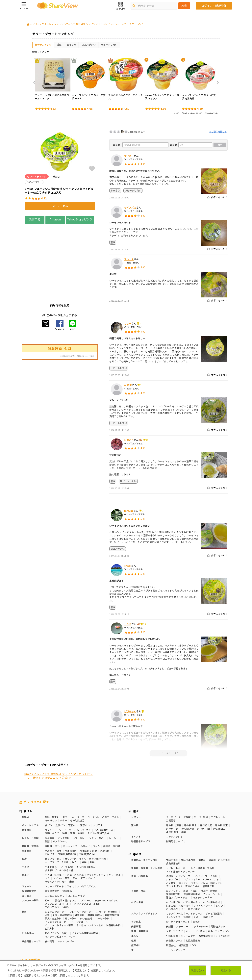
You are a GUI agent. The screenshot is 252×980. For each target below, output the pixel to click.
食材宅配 (50, 908)
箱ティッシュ (173, 857)
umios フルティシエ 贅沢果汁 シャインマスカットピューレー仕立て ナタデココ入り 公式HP (59, 424)
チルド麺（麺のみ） (87, 833)
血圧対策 (46, 938)
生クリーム (68, 784)
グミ (47, 845)
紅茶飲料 (80, 882)
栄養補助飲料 (113, 892)
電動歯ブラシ (218, 893)
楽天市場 (35, 219)
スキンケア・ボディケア (144, 880)
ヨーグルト (93, 784)
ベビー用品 (137, 869)
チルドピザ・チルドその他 (59, 837)
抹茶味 (70, 942)
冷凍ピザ (50, 821)
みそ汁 (75, 829)
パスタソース (60, 808)
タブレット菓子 (61, 845)
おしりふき (172, 876)
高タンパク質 (180, 935)
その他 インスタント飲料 (90, 892)
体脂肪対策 (196, 935)
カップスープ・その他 (57, 829)
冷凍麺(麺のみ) (87, 821)
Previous (36, 82)
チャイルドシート (203, 872)
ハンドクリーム (194, 880)
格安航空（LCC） (188, 912)
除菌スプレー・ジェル (178, 864)
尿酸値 (225, 938)
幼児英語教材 (193, 907)
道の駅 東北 (190, 792)
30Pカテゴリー (46, 935)
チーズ (81, 784)
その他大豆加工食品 (98, 800)
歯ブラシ (183, 849)
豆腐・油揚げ (77, 800)
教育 (134, 907)
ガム (75, 845)
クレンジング (173, 883)
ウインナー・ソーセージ (58, 797)
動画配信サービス (141, 808)
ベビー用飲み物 (212, 869)
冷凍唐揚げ (71, 817)
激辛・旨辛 (45, 942)
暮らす (137, 821)
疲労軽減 (34, 938)
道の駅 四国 (219, 795)
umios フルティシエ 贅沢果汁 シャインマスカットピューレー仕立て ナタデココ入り (99, 24)
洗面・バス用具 (139, 843)
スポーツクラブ (174, 898)
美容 (208, 935)
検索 (184, 6)
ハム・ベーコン (83, 797)
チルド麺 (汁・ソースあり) (59, 833)
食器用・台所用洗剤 (219, 827)
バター (63, 787)
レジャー (136, 784)
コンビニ (27, 862)
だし (58, 813)
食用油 (107, 813)
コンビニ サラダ (76, 862)
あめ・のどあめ (75, 842)
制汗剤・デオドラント (178, 888)
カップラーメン (53, 825)
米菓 (72, 848)
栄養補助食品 (52, 858)
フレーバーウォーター (81, 879)
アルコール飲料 (30, 867)
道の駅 (135, 792)
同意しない (197, 970)
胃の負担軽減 (161, 938)
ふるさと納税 (223, 903)
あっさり (71, 45)
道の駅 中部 (172, 795)
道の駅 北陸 (206, 792)
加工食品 (27, 797)
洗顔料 (170, 843)
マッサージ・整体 (195, 898)
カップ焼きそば (97, 825)
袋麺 (84, 829)
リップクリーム (174, 880)
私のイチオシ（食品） (57, 900)
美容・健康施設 (139, 898)
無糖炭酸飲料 (95, 882)
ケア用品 (136, 888)
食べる (28, 778)
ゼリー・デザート (42, 24)
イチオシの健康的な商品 (85, 900)
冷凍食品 (27, 817)
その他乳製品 (77, 787)
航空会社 (136, 912)
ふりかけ (85, 813)
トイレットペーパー (177, 835)
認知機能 (146, 938)
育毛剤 (196, 888)
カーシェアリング (176, 917)
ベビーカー (185, 872)
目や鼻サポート (210, 938)
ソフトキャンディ (96, 842)
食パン (49, 792)
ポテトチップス (89, 845)
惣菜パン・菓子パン (79, 792)
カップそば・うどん (75, 825)
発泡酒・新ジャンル (66, 867)
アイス (71, 853)
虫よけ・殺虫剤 (209, 857)
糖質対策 (114, 935)
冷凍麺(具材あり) (67, 821)
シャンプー (172, 846)
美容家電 (136, 893)
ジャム (96, 813)
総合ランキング (43, 45)
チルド (25, 833)
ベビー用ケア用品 (190, 876)
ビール (48, 867)
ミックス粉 (63, 804)
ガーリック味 (102, 942)
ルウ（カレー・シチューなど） (89, 804)
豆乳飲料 (50, 895)
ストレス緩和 (89, 938)
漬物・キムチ (52, 800)
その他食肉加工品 (103, 797)
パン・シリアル (30, 792)
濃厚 (59, 45)
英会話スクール (174, 907)
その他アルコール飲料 (57, 874)
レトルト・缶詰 (30, 804)
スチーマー (182, 893)
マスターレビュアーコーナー (60, 903)
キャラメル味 (84, 942)
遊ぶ (136, 778)
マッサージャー (200, 893)
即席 (24, 825)
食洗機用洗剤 (173, 830)
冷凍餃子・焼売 (53, 817)
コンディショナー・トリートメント (200, 846)
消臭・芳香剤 (190, 857)
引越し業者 (172, 903)
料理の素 (50, 804)
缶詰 (47, 808)
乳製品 (25, 784)
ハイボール (85, 867)
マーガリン (51, 787)
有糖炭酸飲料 (112, 882)
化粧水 (187, 883)
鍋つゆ (117, 813)
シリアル (98, 792)
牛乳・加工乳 (52, 784)
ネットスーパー (66, 908)
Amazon (55, 219)
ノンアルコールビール (57, 870)
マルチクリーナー (202, 864)
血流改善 (176, 938)
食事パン (60, 792)
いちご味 (24, 942)
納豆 (65, 800)
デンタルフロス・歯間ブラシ (207, 849)
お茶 (47, 882)
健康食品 (67, 858)
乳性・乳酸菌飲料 (62, 882)
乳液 (196, 883)
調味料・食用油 (30, 813)
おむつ (219, 872)
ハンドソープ (200, 843)
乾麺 (92, 829)
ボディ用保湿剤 (214, 880)
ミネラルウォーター (56, 879)
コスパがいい (88, 45)
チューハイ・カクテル (106, 867)
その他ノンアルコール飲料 (86, 870)
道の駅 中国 (203, 795)
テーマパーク (173, 784)
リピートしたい (109, 45)
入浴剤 (214, 843)
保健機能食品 (29, 858)
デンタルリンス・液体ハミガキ (183, 853)
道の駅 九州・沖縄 (176, 799)
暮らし (135, 903)
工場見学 (171, 787)
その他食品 (28, 900)
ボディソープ (183, 843)
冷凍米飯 (105, 817)
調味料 (48, 813)
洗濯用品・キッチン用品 (144, 827)
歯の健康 (74, 938)
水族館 (187, 784)
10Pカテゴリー (27, 935)
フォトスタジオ (174, 803)
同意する (226, 970)
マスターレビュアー (88, 935)
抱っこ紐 (171, 872)
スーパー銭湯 (201, 784)
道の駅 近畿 (188, 795)
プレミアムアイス (86, 853)
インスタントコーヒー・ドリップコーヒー (67, 888)
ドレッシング (70, 813)
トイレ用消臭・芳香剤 (202, 835)
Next (216, 82)
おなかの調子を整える (158, 935)
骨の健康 (218, 935)
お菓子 (25, 842)
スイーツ (27, 853)
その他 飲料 (86, 885)
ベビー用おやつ (192, 869)
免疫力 (22, 938)
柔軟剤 (202, 827)
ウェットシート (212, 861)
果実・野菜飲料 (53, 885)
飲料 (24, 879)
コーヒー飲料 (102, 885)
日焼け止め (207, 883)
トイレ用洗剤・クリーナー (180, 838)
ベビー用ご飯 (173, 869)
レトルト (114, 804)
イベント (136, 803)
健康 (104, 935)
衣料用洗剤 (172, 827)
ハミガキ (171, 849)
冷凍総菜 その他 (88, 817)
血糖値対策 (60, 938)
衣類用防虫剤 (173, 861)
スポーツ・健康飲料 (107, 879)
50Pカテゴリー (66, 935)
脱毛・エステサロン (219, 898)
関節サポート (191, 938)
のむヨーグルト (111, 784)
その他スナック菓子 (56, 848)
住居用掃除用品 (192, 861)
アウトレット (218, 784)
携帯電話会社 (206, 903)
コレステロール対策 (127, 938)
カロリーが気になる (133, 935)
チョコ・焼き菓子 (54, 842)
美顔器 (170, 893)
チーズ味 (59, 942)
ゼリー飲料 (71, 885)
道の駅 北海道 (174, 792)
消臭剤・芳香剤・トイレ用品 (147, 835)
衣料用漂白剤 (188, 827)
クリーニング (188, 903)
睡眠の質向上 (107, 938)
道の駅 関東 (221, 792)
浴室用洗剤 (208, 853)
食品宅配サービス (31, 908)
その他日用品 (138, 857)
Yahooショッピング (80, 219)
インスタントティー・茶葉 (59, 892)
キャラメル (115, 842)
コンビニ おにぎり (55, 862)
